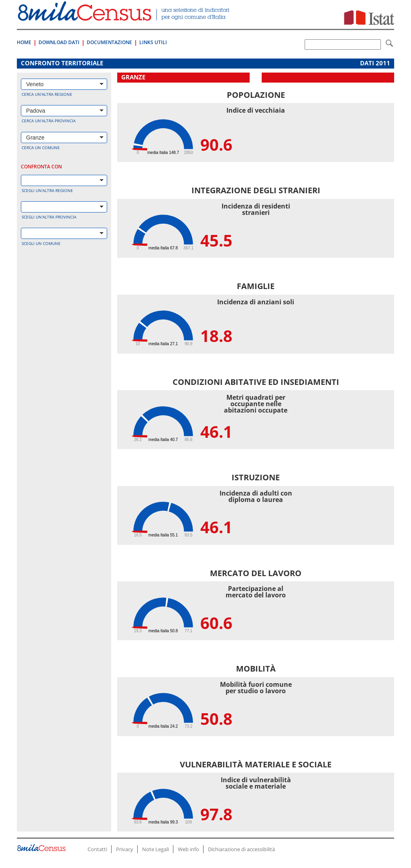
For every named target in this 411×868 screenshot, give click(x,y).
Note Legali (156, 849)
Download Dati (59, 42)
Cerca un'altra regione (47, 94)
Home (24, 42)
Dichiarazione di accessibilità (241, 849)
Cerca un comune (41, 148)
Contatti (97, 849)
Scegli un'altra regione (47, 190)
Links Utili (153, 42)
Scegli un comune (41, 243)
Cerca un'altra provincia (49, 121)
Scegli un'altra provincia (49, 217)
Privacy (125, 849)
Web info (188, 849)
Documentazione (109, 42)
